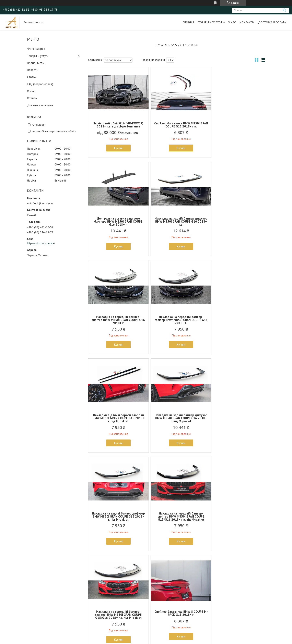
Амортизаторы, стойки (94, 605)
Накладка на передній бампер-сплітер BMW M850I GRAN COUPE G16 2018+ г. (177, 225)
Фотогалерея (36, 49)
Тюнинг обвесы (89, 619)
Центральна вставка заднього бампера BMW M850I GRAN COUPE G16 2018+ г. (236, 126)
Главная (189, 22)
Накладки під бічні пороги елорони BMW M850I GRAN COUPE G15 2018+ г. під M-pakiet (117, 323)
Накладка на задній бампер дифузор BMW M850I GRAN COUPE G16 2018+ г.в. (117, 225)
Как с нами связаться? (25, 591)
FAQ (14, 605)
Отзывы (32, 98)
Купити (117, 148)
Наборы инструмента (93, 609)
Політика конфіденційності (174, 640)
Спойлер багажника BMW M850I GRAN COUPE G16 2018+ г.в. (177, 125)
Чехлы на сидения (91, 614)
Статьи (32, 77)
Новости (33, 70)
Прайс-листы (36, 63)
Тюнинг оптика (89, 591)
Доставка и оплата (272, 22)
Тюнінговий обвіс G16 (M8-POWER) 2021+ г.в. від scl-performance (117, 125)
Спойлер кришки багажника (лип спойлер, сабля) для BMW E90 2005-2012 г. (117, 519)
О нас (232, 22)
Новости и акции (21, 614)
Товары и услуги (210, 22)
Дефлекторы (88, 600)
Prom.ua (165, 636)
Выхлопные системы (93, 595)
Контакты (247, 22)
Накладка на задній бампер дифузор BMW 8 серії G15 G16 (177, 518)
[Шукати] (284, 10)
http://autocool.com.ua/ (41, 243)
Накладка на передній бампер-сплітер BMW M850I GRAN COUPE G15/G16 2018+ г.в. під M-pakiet (117, 421)
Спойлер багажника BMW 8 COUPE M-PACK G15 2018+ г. (236, 420)
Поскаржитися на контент (142, 640)
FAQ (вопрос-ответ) (40, 84)
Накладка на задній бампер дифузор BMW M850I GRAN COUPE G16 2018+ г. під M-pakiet (177, 323)
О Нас (15, 600)
